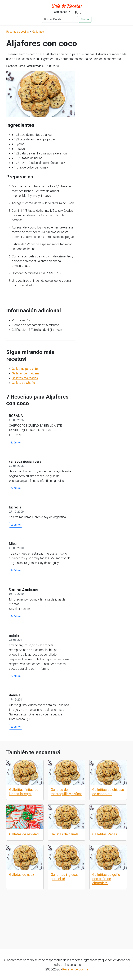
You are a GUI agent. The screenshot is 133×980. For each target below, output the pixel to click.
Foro (78, 12)
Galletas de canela (65, 834)
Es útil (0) (16, 443)
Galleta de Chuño (23, 383)
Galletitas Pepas (105, 834)
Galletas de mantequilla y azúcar (66, 792)
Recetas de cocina (75, 969)
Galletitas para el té (25, 369)
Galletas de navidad (24, 834)
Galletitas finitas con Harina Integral (25, 792)
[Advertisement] (66, 915)
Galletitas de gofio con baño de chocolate (106, 879)
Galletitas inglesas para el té (65, 877)
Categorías (61, 12)
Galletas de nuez (22, 875)
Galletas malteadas (25, 378)
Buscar (85, 19)
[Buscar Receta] (60, 19)
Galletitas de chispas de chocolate (108, 792)
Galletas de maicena (26, 373)
